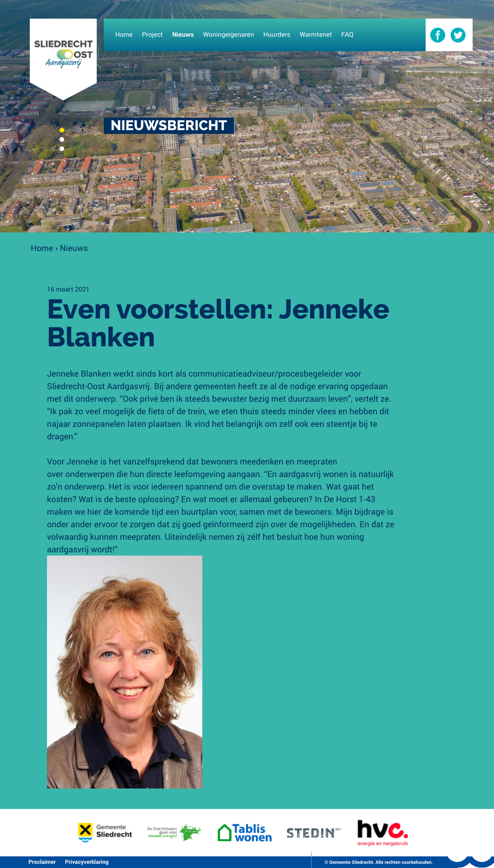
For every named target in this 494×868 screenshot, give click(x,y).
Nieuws (74, 248)
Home (42, 248)
